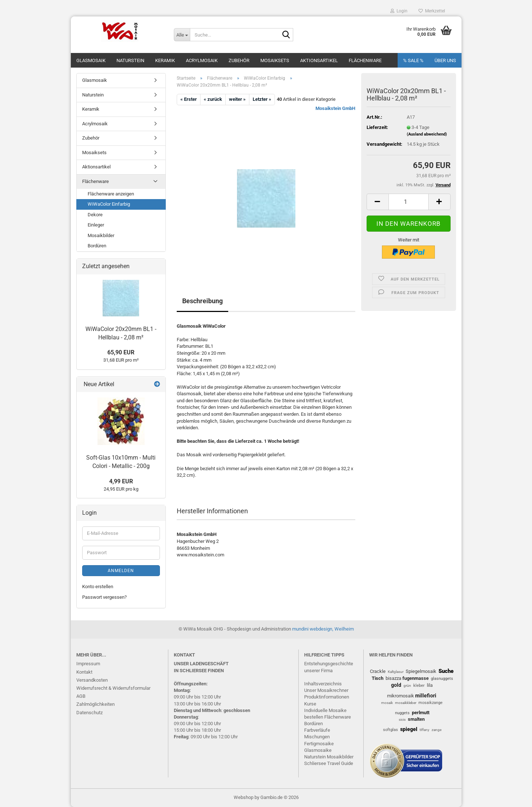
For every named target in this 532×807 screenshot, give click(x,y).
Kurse (310, 704)
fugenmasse (416, 678)
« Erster (189, 99)
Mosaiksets (275, 60)
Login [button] (399, 11)
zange (437, 730)
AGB (81, 696)
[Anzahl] (409, 202)
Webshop (244, 797)
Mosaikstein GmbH (335, 108)
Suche (446, 671)
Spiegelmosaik (421, 671)
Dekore (95, 215)
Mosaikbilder (101, 235)
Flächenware (365, 60)
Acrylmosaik (202, 60)
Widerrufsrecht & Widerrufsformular (113, 688)
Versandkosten (92, 680)
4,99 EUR (121, 481)
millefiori (426, 696)
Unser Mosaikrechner (326, 690)
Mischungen (317, 737)
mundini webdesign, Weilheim (323, 629)
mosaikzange (430, 703)
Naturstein (130, 60)
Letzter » (262, 99)
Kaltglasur (396, 672)
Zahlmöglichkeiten (95, 704)
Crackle (378, 671)
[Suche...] (182, 35)
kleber (419, 686)
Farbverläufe (317, 730)
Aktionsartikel (319, 60)
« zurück (213, 99)
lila (430, 685)
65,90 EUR (121, 352)
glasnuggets (442, 679)
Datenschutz (89, 713)
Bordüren (97, 246)
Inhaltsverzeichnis (323, 684)
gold (396, 685)
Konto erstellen (98, 587)
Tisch (378, 678)
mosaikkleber (406, 703)
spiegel (409, 729)
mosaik (387, 703)
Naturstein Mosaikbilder (329, 757)
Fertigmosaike (319, 744)
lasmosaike (319, 750)
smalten (416, 719)
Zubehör (239, 60)
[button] (378, 202)
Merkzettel (432, 11)
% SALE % (413, 60)
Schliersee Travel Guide (329, 763)
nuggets (402, 713)
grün (407, 686)
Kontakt (84, 672)
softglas (391, 730)
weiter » (237, 99)
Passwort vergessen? (104, 597)
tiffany (424, 730)
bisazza (393, 678)
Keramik (165, 60)
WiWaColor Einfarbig (109, 204)
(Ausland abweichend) (427, 134)
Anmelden (121, 571)
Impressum (88, 664)
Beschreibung (202, 301)
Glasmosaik (91, 60)
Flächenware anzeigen (111, 194)
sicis (402, 720)
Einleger (96, 225)
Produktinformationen (327, 697)
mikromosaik (401, 696)
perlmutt (421, 713)
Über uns (445, 60)
